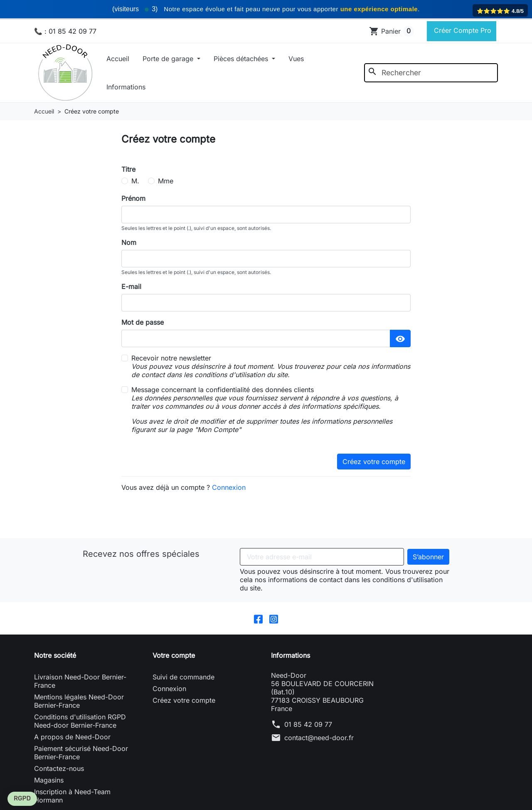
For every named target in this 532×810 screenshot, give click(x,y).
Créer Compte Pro (462, 30)
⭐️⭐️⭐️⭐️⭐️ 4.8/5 (500, 11)
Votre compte (174, 655)
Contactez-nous (59, 768)
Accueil (118, 59)
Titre (128, 169)
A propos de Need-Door (72, 737)
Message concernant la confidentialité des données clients (271, 410)
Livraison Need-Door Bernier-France (80, 681)
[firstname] (266, 215)
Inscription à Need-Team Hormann (72, 796)
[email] (266, 303)
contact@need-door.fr (319, 738)
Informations (126, 87)
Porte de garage (169, 59)
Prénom (133, 198)
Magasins (49, 780)
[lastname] (266, 259)
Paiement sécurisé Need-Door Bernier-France (81, 753)
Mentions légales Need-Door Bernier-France (79, 701)
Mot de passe (143, 322)
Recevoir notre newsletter (271, 366)
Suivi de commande (183, 677)
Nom (129, 242)
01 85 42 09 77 (308, 724)
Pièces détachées (242, 59)
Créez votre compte (374, 462)
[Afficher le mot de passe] (400, 338)
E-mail (131, 286)
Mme (166, 181)
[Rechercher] (431, 73)
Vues (296, 59)
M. (135, 181)
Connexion (229, 487)
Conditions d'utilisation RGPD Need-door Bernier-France (80, 721)
